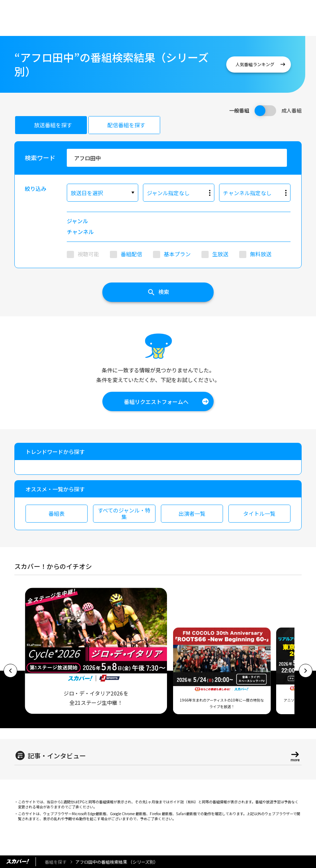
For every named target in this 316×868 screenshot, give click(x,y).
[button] (10, 671)
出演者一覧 (192, 513)
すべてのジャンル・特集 (124, 513)
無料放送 (261, 254)
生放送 (220, 254)
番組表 (57, 513)
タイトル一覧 (259, 513)
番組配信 (131, 254)
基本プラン (177, 254)
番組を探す (56, 862)
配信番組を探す (126, 125)
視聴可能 (88, 254)
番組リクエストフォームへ (156, 402)
